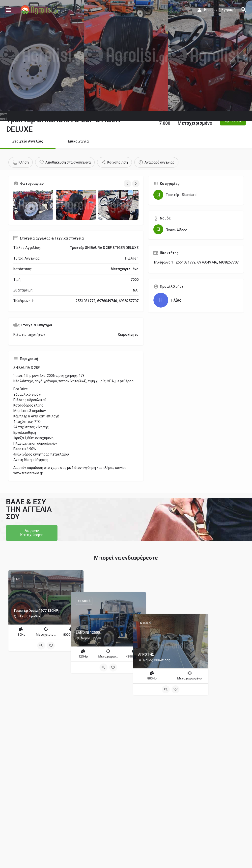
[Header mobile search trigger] (244, 10)
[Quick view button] (41, 646)
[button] (32, 533)
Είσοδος (211, 10)
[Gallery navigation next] (136, 184)
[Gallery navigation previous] (128, 184)
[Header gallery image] (42, 56)
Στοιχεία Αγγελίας (28, 141)
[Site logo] (40, 10)
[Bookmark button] (51, 646)
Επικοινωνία (78, 141)
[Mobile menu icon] (8, 10)
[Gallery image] (33, 205)
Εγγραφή (229, 10)
